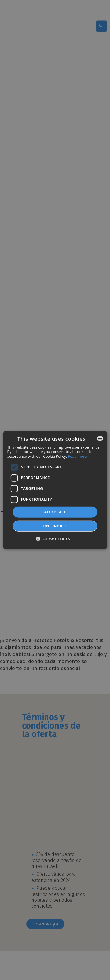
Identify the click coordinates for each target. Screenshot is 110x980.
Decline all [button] (55, 526)
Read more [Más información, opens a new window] (77, 456)
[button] (55, 539)
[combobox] (100, 438)
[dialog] (55, 490)
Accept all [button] (55, 512)
